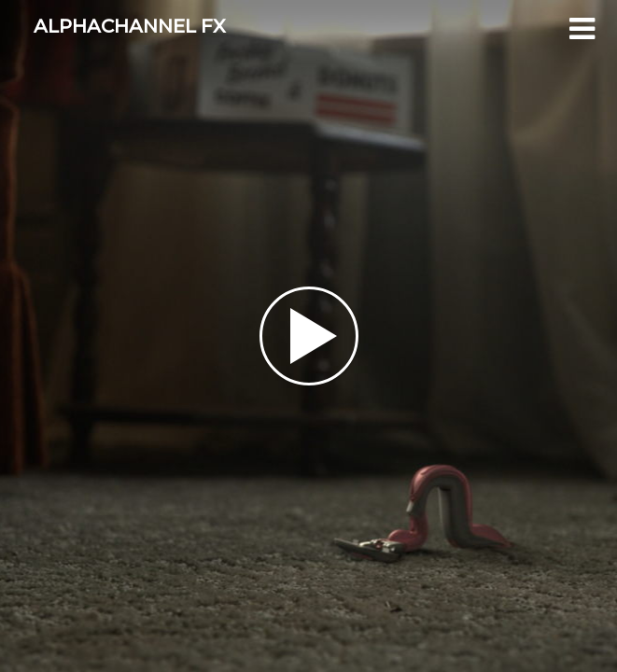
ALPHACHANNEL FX (130, 26)
